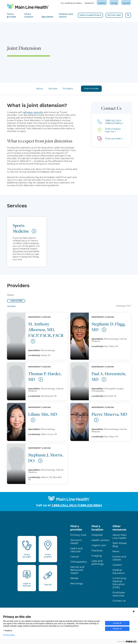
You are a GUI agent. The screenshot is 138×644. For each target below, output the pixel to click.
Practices (97, 551)
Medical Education (119, 572)
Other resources (119, 528)
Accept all (117, 623)
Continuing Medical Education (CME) (119, 583)
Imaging (97, 556)
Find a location (97, 528)
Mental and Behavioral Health (77, 570)
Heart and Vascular (76, 550)
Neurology (77, 583)
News (116, 551)
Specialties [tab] (47, 17)
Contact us (119, 601)
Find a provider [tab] (12, 15)
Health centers (100, 540)
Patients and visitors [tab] (66, 15)
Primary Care (78, 535)
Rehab (74, 578)
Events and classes (119, 558)
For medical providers (71, 3)
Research (89, 3)
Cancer (75, 557)
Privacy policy (9, 635)
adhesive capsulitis (22, 112)
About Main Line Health (120, 537)
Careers (102, 3)
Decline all (117, 629)
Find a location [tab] (29, 15)
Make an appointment (90, 15)
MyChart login (114, 15)
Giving (114, 3)
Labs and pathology (98, 563)
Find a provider (76, 528)
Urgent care (99, 545)
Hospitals (97, 535)
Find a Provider (91, 89)
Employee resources (119, 594)
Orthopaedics (79, 562)
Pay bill (126, 3)
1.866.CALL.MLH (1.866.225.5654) (77, 505)
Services (53, 89)
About (40, 89)
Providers (68, 89)
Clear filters (11, 306)
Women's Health (76, 542)
